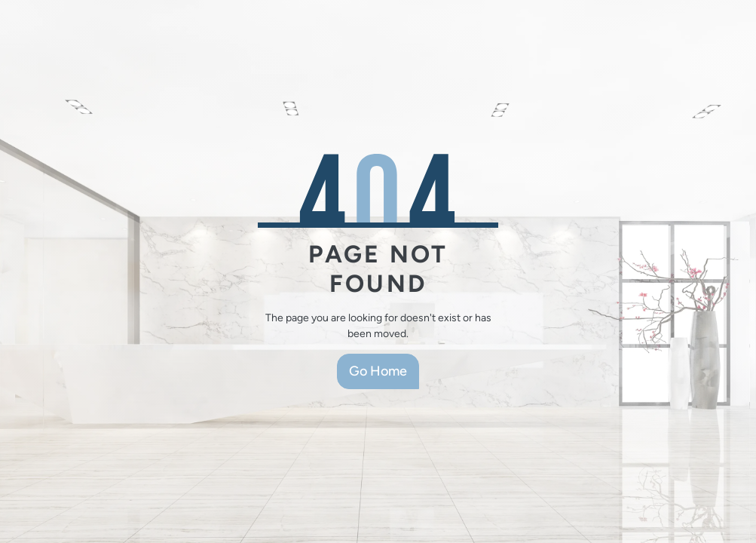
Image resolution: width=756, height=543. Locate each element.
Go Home (378, 371)
